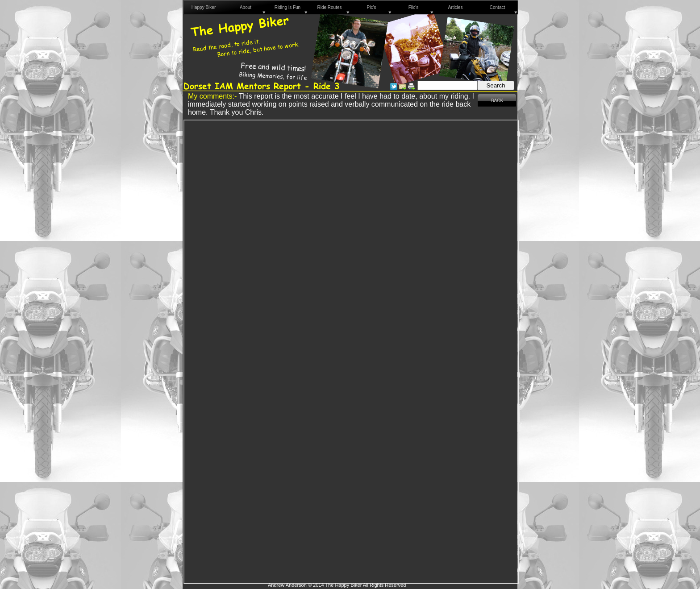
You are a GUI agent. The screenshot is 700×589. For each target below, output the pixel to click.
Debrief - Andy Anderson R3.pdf (351, 352)
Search (496, 85)
